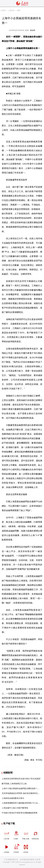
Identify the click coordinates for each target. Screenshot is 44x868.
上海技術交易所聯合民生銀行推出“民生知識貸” (21, 779)
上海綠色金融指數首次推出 (13, 798)
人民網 (3, 10)
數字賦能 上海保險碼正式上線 (14, 784)
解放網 (33, 30)
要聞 (19, 10)
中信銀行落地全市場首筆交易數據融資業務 (20, 813)
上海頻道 (11, 10)
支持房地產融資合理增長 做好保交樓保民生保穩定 (23, 793)
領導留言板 (35, 835)
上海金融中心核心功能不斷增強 (15, 808)
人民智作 (26, 848)
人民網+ (16, 835)
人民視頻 (7, 848)
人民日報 (7, 835)
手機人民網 (26, 835)
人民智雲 (16, 848)
